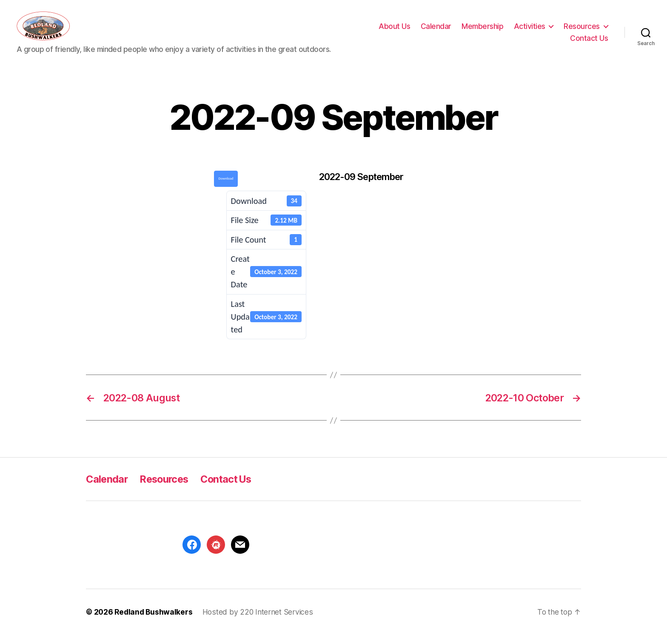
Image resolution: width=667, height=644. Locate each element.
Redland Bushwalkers (153, 620)
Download (226, 187)
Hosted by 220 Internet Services (258, 620)
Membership (482, 30)
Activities (530, 30)
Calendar (436, 30)
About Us (394, 30)
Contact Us (589, 43)
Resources (582, 30)
